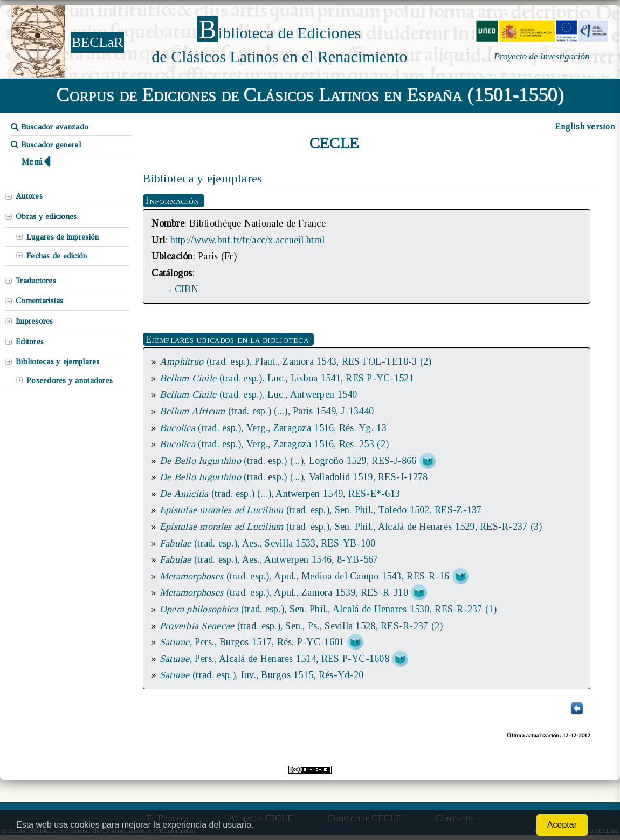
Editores (30, 342)
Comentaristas (39, 301)
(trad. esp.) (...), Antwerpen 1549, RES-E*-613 (280, 494)
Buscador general (46, 145)
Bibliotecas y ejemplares (57, 361)
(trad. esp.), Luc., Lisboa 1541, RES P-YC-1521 (287, 378)
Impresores (35, 321)
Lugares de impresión (63, 237)
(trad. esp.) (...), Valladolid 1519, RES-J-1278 (294, 477)
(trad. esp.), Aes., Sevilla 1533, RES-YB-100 (268, 543)
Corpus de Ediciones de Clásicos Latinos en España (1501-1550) (310, 94)
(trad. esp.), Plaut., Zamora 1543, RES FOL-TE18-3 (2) (296, 361)
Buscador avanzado (50, 127)
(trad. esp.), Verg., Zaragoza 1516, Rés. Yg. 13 (273, 428)
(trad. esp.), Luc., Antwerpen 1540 (259, 394)
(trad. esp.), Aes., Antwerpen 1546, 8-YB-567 (269, 559)
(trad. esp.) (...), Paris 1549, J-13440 (267, 411)
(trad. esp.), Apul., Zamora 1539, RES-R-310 (284, 592)
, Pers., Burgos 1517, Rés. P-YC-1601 (252, 642)
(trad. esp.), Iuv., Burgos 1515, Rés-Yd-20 (261, 675)
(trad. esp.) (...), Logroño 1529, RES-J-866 (290, 461)
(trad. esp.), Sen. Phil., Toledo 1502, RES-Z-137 (321, 510)
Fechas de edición (57, 256)
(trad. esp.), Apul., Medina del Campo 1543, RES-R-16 (305, 576)
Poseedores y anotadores (70, 380)
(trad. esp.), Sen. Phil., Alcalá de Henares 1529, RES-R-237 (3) (351, 527)
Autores (29, 196)
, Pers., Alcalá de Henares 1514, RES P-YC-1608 (274, 659)
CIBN (187, 289)
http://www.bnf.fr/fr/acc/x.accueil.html (247, 240)
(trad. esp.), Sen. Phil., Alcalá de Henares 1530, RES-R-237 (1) (328, 609)
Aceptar (562, 825)
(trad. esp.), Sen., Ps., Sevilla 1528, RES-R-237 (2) (301, 626)
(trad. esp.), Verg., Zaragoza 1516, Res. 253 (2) (274, 444)
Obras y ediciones (46, 216)
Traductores (36, 281)
